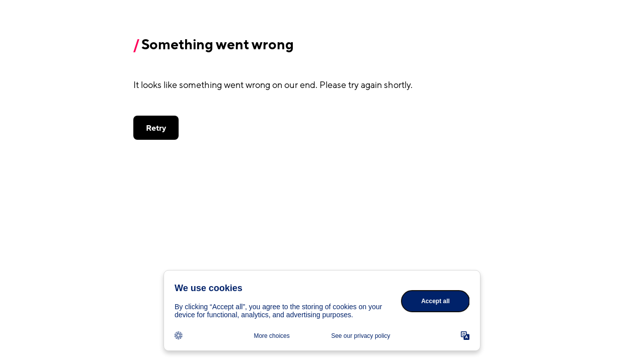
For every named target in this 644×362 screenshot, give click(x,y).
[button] (156, 128)
